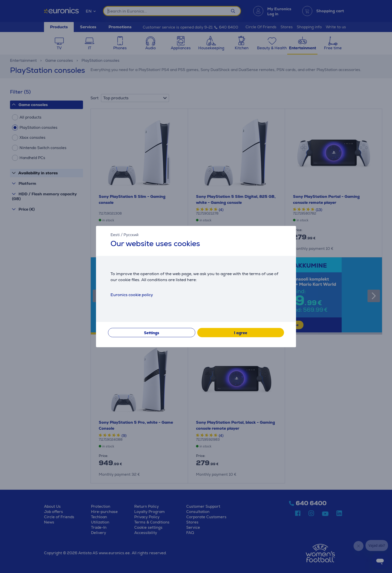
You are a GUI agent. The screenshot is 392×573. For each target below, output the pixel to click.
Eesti (115, 235)
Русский (131, 235)
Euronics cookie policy (132, 295)
